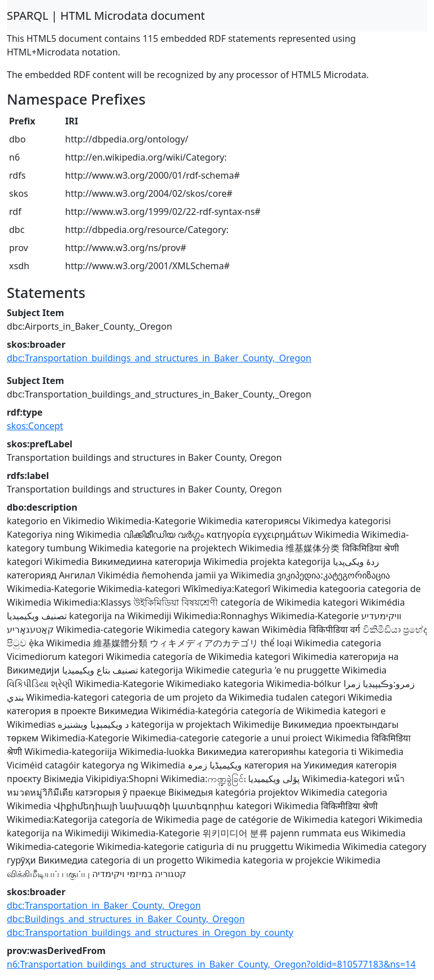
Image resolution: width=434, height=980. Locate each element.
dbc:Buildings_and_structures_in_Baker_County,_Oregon (126, 919)
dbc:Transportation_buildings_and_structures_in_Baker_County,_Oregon (159, 358)
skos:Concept (35, 426)
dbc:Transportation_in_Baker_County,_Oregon (104, 905)
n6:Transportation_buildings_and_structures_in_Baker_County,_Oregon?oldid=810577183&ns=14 (211, 964)
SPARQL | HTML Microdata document (106, 16)
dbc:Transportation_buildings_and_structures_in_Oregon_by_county (150, 932)
